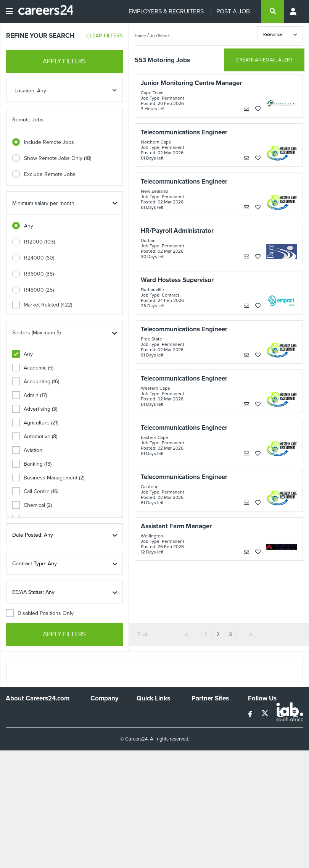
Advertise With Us (108, 727)
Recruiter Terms (155, 767)
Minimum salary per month (43, 203)
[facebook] (251, 714)
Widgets (146, 757)
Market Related (42, 305)
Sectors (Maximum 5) (36, 333)
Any (29, 226)
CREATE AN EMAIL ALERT (264, 60)
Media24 (202, 744)
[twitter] (266, 714)
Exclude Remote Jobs (50, 174)
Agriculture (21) (35, 423)
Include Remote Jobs (49, 142)
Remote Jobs (28, 120)
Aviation (27, 450)
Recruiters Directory (149, 716)
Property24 (205, 734)
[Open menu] (9, 11)
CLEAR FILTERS (105, 36)
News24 (201, 724)
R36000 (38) (39, 274)
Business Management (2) (48, 478)
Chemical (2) (32, 505)
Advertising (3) (35, 409)
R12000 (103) (39, 242)
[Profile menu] (294, 11)
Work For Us (105, 713)
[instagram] (295, 714)
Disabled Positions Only (40, 613)
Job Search (160, 35)
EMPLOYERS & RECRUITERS (166, 11)
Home (140, 35)
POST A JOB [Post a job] (233, 11)
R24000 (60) (39, 258)
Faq (141, 778)
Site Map (147, 730)
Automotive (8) (35, 436)
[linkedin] (281, 714)
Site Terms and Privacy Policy (154, 744)
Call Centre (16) (35, 491)
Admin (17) (30, 395)
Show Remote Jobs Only (58, 158)
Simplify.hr (203, 713)
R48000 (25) (39, 290)
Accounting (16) (36, 382)
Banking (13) (32, 464)
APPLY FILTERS (64, 61)
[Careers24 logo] (43, 11)
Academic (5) (33, 368)
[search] (273, 11)
